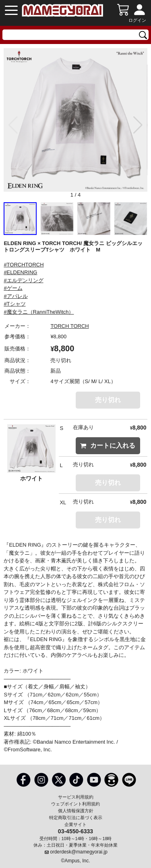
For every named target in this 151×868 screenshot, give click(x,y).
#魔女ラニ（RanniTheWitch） (39, 312)
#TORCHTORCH (24, 265)
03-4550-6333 (75, 831)
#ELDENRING (20, 272)
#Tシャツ (14, 304)
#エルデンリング (23, 280)
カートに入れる (108, 446)
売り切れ (108, 400)
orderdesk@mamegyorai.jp (79, 852)
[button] (138, 125)
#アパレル (16, 296)
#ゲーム (13, 288)
